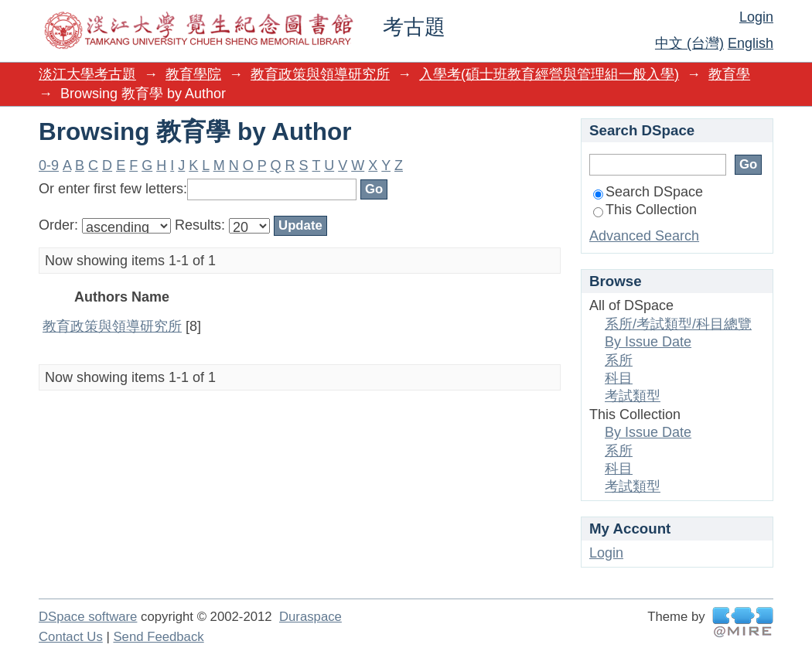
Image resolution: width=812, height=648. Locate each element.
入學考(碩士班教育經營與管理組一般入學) (549, 74)
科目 (619, 378)
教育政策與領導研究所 (320, 74)
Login (756, 17)
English (751, 43)
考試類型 (633, 396)
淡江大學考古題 (87, 74)
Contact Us (71, 637)
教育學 (729, 74)
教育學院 (193, 74)
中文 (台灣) (689, 43)
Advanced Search (644, 236)
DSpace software (88, 617)
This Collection (645, 210)
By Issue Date (648, 342)
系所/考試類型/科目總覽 (678, 324)
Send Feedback (158, 637)
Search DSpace (648, 192)
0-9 (49, 165)
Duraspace (310, 617)
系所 (619, 360)
